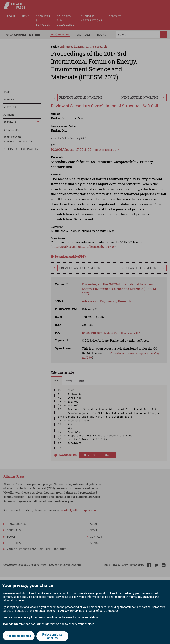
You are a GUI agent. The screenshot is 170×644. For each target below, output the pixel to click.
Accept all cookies (18, 636)
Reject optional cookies (53, 636)
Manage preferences (17, 624)
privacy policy (22, 617)
